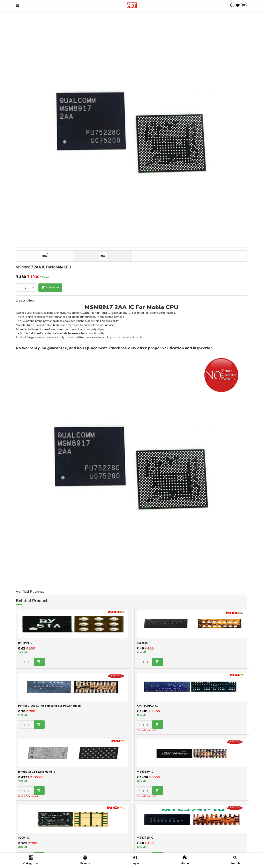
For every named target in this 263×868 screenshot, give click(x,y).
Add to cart (50, 287)
